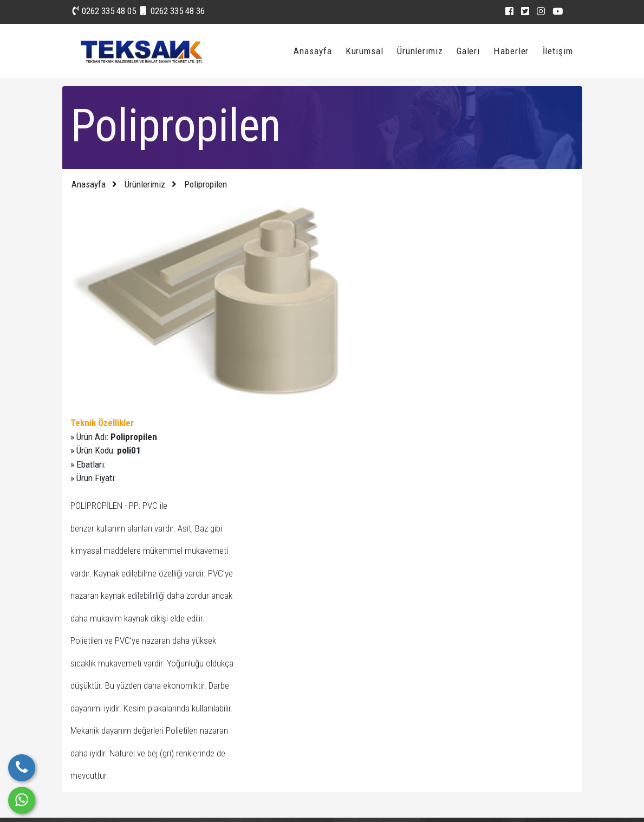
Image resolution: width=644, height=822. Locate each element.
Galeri (471, 50)
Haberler (513, 50)
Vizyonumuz (348, 708)
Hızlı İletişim (264, 685)
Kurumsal (367, 50)
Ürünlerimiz (422, 50)
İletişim (559, 50)
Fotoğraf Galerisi (273, 708)
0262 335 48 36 (173, 11)
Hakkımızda (347, 730)
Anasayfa (316, 50)
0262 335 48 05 (104, 11)
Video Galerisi (267, 730)
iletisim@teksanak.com (476, 741)
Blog (334, 685)
